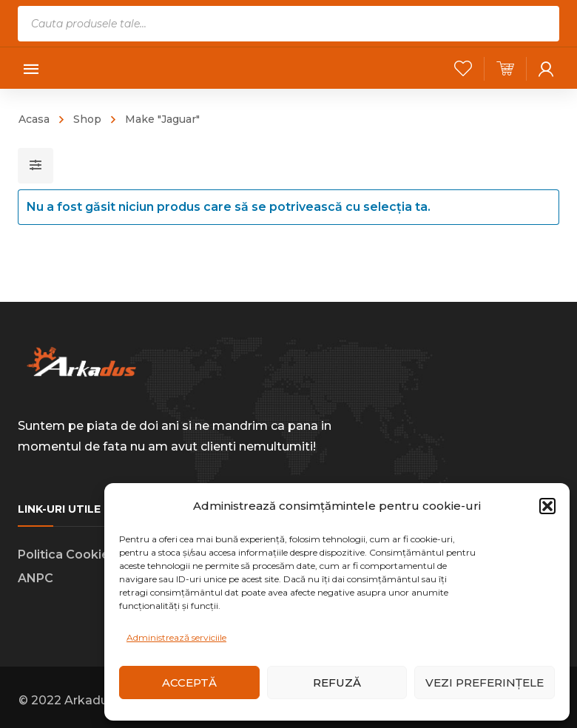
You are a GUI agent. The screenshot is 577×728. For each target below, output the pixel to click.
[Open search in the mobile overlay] (288, 24)
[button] (547, 506)
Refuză (337, 682)
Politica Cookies (67, 555)
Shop (87, 119)
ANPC (36, 578)
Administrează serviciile (176, 637)
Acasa (34, 119)
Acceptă (189, 682)
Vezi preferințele (485, 682)
